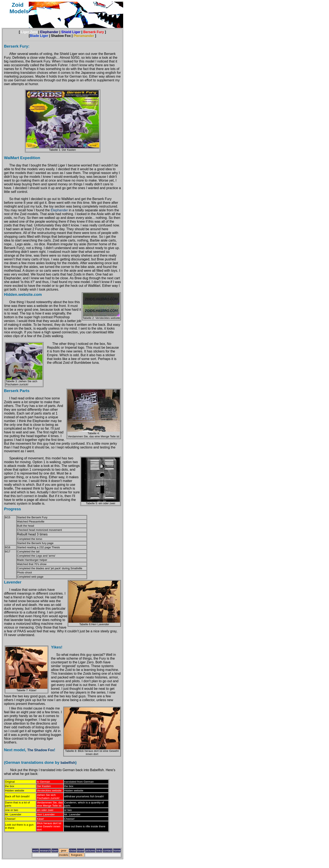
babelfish (68, 763)
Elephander (60, 210)
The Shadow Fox (41, 750)
